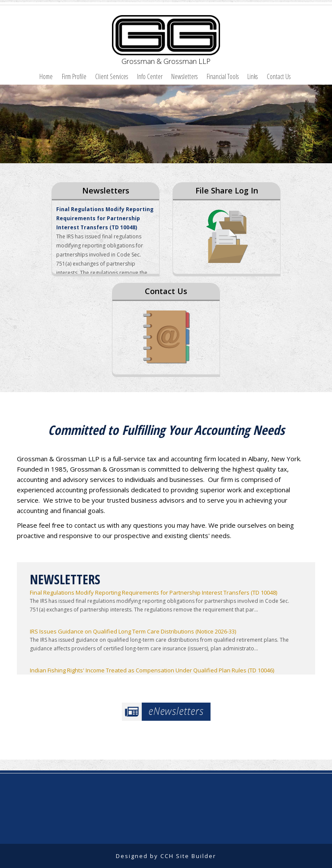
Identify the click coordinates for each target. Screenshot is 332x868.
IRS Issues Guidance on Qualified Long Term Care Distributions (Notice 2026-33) (133, 631)
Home (46, 76)
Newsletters (184, 76)
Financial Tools (223, 76)
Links (252, 76)
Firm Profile (74, 76)
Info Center (150, 76)
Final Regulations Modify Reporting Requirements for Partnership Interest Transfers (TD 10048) (105, 218)
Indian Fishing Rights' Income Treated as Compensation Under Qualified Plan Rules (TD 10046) (152, 670)
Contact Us (279, 76)
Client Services (112, 76)
